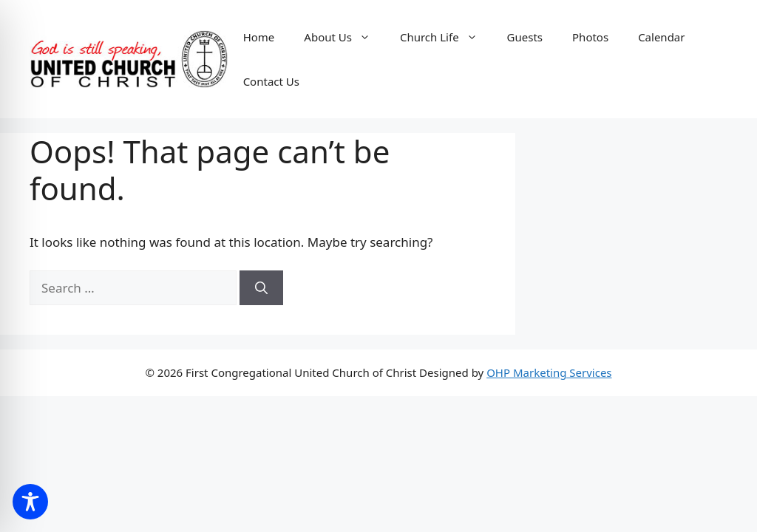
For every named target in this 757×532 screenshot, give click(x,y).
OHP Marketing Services (549, 372)
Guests (525, 37)
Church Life (446, 37)
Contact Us (271, 81)
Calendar (661, 37)
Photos (590, 37)
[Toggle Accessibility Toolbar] (30, 502)
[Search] (261, 288)
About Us (344, 37)
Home (259, 37)
